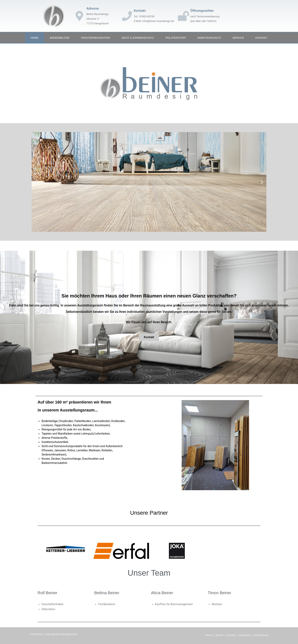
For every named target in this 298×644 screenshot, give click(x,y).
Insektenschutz (209, 38)
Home (35, 38)
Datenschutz (261, 635)
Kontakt (261, 38)
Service (238, 38)
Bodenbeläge (60, 38)
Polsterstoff (176, 38)
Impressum (245, 635)
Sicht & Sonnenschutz (138, 38)
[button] (36, 182)
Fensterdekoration (95, 38)
